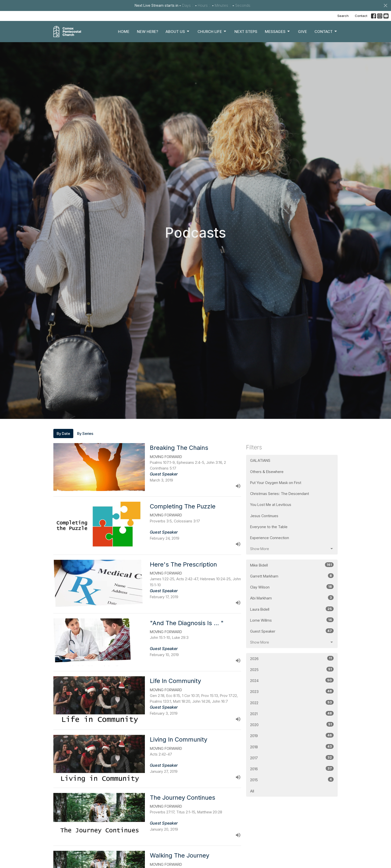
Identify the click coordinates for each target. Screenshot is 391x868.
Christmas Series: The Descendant (280, 494)
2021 (292, 714)
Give (302, 32)
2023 (292, 691)
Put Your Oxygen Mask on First (276, 483)
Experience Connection (270, 538)
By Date (63, 434)
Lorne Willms (292, 620)
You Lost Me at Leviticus (271, 505)
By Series (85, 434)
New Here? (147, 32)
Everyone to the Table (269, 527)
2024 (292, 680)
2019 (292, 735)
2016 (292, 769)
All (252, 791)
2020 (292, 724)
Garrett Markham (292, 576)
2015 (292, 780)
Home (124, 32)
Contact (361, 16)
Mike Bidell (292, 565)
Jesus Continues (264, 516)
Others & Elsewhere (267, 472)
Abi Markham (292, 598)
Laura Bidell (292, 609)
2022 (292, 703)
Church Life (212, 31)
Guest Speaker (292, 631)
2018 (292, 747)
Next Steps (246, 32)
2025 (292, 669)
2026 (292, 658)
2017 (292, 758)
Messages (278, 31)
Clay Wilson (292, 587)
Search (343, 16)
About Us (178, 31)
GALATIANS (260, 460)
